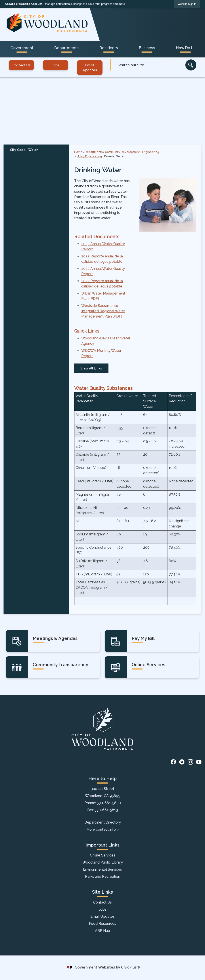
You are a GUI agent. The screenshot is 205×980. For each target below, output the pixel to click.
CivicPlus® (130, 967)
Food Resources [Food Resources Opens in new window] (103, 924)
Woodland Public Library (103, 862)
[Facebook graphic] (173, 762)
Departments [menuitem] (66, 48)
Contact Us (21, 65)
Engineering (151, 152)
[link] (187, 4)
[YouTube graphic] (199, 762)
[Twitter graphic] (182, 762)
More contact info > (102, 829)
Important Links (102, 845)
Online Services (103, 855)
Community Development (122, 152)
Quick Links (87, 331)
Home (78, 152)
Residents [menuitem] (109, 48)
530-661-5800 (109, 803)
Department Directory (103, 822)
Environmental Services (102, 869)
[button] (191, 65)
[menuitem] (36, 150)
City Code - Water (24, 150)
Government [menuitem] (22, 48)
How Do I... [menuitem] (185, 48)
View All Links (91, 368)
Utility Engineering (89, 156)
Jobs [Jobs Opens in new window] (55, 65)
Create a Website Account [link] (24, 4)
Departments (94, 152)
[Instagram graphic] (190, 762)
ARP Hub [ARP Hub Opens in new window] (102, 931)
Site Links (102, 892)
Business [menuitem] (147, 48)
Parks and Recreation (103, 876)
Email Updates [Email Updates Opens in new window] (90, 68)
